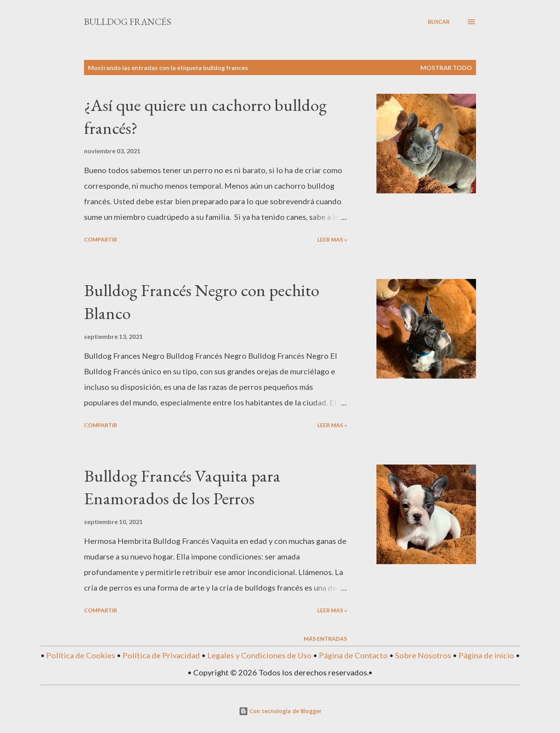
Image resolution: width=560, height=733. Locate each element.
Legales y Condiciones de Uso (259, 655)
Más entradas (325, 639)
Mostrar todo (446, 68)
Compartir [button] (101, 239)
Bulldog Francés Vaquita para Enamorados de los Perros (182, 487)
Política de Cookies (81, 655)
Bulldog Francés (128, 22)
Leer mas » (332, 239)
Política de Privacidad (161, 655)
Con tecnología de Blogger (280, 711)
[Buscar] (439, 22)
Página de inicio (486, 655)
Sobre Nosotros (423, 655)
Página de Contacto (353, 655)
